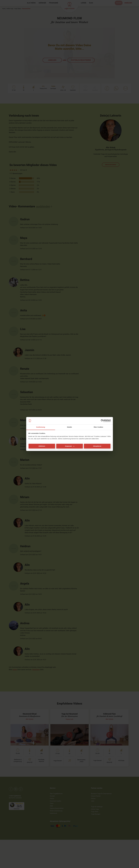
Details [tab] (70, 427)
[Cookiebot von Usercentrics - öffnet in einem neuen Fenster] (102, 421)
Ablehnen (42, 446)
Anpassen (70, 446)
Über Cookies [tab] (98, 427)
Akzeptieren (97, 446)
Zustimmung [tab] (41, 427)
